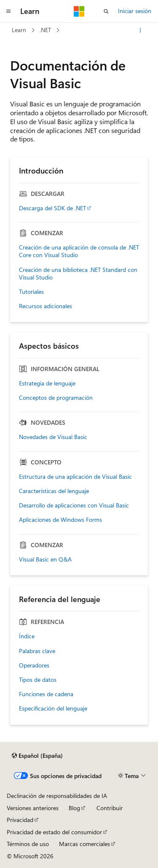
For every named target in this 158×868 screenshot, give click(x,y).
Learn (19, 30)
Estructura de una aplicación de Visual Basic (75, 477)
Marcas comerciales (84, 844)
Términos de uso (28, 844)
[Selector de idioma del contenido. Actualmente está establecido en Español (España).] (37, 756)
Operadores (34, 665)
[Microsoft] (79, 11)
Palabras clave (37, 651)
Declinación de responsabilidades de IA (57, 796)
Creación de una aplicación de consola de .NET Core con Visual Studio (79, 251)
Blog (74, 808)
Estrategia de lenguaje (47, 383)
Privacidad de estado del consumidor (54, 832)
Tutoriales (31, 292)
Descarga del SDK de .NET (52, 208)
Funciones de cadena (46, 694)
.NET (45, 30)
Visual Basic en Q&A (45, 559)
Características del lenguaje (54, 491)
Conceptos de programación (56, 398)
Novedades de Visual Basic (53, 437)
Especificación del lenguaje (53, 708)
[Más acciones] (141, 30)
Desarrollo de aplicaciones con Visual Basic (74, 505)
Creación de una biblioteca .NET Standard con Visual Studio (78, 274)
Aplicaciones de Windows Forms (60, 520)
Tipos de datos (38, 680)
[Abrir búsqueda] (106, 11)
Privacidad (20, 820)
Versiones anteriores (33, 808)
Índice (27, 636)
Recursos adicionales (46, 306)
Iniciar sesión (135, 11)
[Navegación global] (8, 11)
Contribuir (110, 808)
